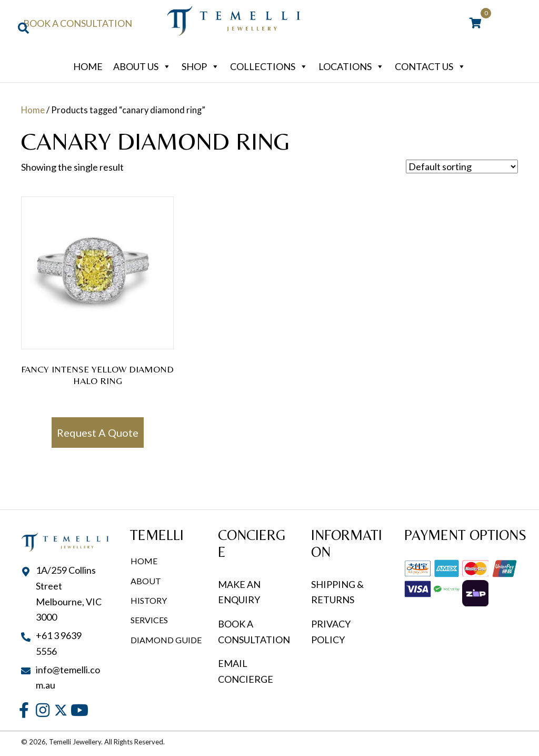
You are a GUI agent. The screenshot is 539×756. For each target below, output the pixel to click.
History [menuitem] (149, 600)
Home (88, 66)
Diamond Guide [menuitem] (166, 640)
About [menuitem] (146, 581)
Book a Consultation (78, 23)
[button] (24, 710)
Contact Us (430, 66)
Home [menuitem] (144, 561)
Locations (351, 66)
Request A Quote (98, 433)
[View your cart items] (476, 24)
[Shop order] (462, 166)
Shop (201, 66)
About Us (142, 66)
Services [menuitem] (149, 620)
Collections (269, 66)
